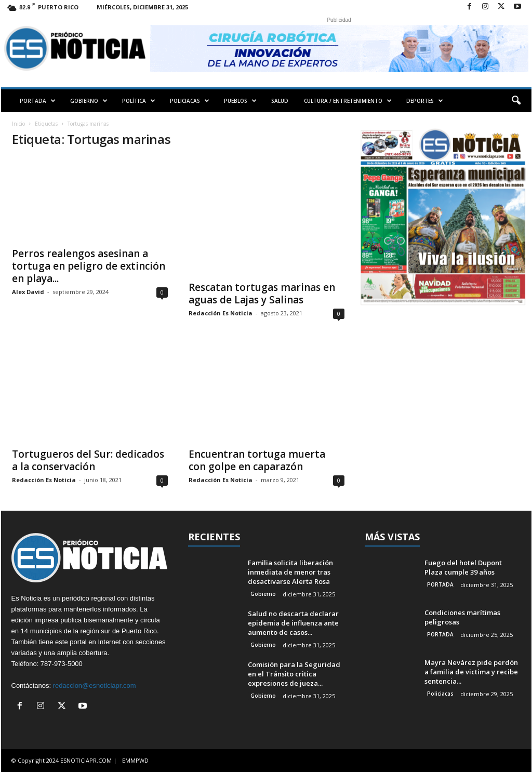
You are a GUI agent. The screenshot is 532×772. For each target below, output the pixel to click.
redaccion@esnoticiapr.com (95, 686)
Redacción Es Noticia (221, 313)
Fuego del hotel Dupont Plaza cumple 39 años (463, 567)
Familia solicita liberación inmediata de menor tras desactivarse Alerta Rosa (290, 572)
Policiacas (440, 694)
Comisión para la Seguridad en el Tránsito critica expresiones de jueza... (294, 674)
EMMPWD (135, 760)
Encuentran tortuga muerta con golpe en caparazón (257, 460)
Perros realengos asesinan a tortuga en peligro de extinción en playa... (89, 266)
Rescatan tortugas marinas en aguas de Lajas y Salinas (262, 294)
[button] (516, 101)
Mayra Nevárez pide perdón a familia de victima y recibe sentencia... (471, 672)
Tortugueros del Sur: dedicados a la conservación (88, 460)
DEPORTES (425, 101)
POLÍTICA (139, 101)
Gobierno (263, 594)
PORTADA (38, 101)
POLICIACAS (190, 101)
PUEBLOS (240, 101)
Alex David (28, 292)
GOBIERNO (89, 101)
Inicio (18, 124)
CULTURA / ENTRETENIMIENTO (348, 101)
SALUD (280, 101)
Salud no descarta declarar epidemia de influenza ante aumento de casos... (293, 623)
